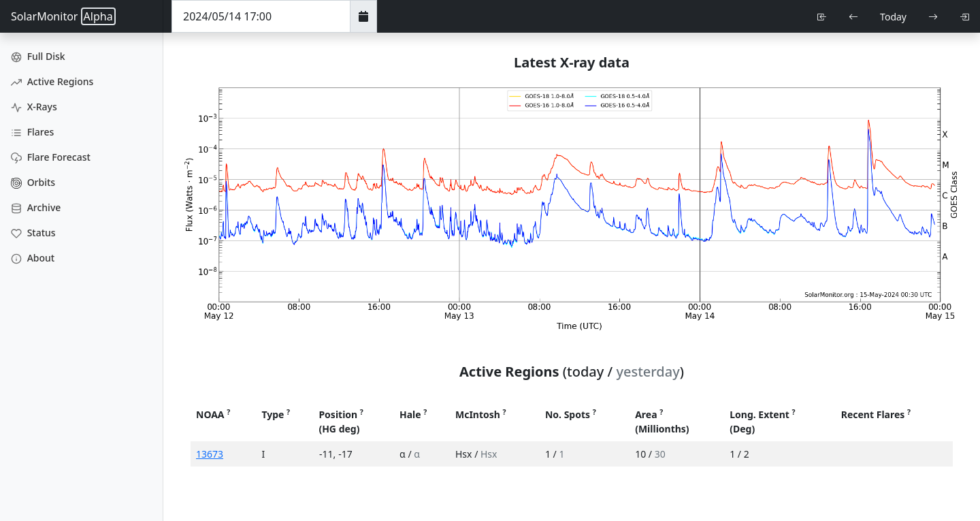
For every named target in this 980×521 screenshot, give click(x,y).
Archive (36, 207)
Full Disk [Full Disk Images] (38, 56)
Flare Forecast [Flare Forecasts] (51, 157)
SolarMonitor (63, 16)
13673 (210, 454)
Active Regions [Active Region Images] (52, 81)
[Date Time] (261, 16)
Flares (32, 132)
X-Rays (34, 107)
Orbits (33, 182)
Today (893, 17)
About (33, 258)
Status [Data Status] (33, 233)
